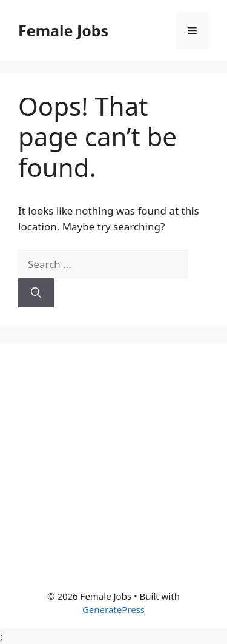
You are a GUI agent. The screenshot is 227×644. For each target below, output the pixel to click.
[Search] (36, 293)
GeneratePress (113, 609)
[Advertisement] (113, 458)
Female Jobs (63, 30)
